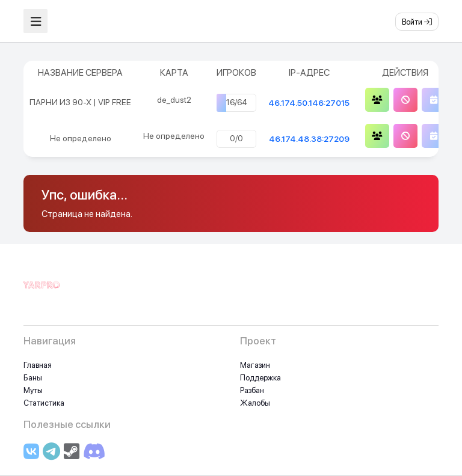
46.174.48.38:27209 (309, 139)
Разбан (252, 390)
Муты (33, 390)
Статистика (44, 403)
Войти (417, 22)
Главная (38, 365)
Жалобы (255, 403)
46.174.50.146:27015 (309, 103)
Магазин (255, 365)
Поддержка (260, 378)
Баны (33, 378)
